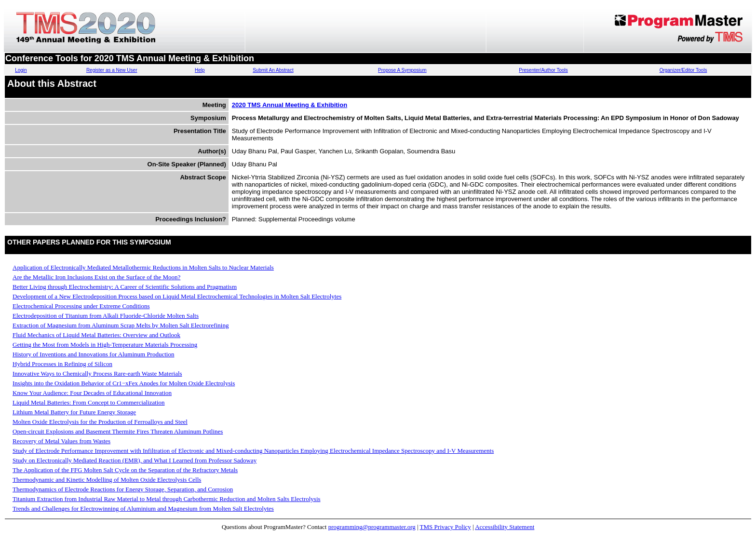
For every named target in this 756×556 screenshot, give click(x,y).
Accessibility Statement (505, 527)
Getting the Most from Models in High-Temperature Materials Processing (105, 345)
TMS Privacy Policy (445, 527)
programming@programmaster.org (372, 527)
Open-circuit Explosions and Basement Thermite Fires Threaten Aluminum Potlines (118, 431)
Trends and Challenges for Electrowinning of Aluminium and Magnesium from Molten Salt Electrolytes (143, 509)
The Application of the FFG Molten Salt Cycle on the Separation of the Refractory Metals (125, 470)
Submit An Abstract (273, 70)
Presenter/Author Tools (543, 70)
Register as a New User (112, 70)
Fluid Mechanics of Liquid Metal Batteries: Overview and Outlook (96, 335)
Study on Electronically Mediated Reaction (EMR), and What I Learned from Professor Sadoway (135, 460)
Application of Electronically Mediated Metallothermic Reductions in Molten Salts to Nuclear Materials (143, 267)
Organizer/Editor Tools (683, 70)
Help (200, 70)
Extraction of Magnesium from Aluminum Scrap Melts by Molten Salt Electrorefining (121, 325)
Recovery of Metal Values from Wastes (61, 441)
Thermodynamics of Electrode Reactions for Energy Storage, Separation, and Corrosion (123, 489)
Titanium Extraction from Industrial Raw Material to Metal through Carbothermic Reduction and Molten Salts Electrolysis (167, 499)
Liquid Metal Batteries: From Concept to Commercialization (89, 402)
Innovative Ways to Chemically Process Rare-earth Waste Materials (97, 373)
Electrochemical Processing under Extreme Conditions (81, 306)
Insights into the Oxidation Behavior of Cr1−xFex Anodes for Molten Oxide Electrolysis (124, 383)
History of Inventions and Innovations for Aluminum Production (93, 354)
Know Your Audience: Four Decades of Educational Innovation (92, 393)
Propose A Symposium (402, 70)
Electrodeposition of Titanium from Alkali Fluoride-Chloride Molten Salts (106, 316)
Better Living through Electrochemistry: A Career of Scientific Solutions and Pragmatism (125, 287)
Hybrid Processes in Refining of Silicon (62, 364)
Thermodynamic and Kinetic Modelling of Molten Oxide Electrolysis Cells (107, 480)
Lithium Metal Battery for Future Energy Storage (74, 412)
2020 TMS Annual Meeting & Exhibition (290, 105)
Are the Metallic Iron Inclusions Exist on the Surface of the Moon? (96, 277)
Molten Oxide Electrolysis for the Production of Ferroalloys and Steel (100, 422)
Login (21, 70)
